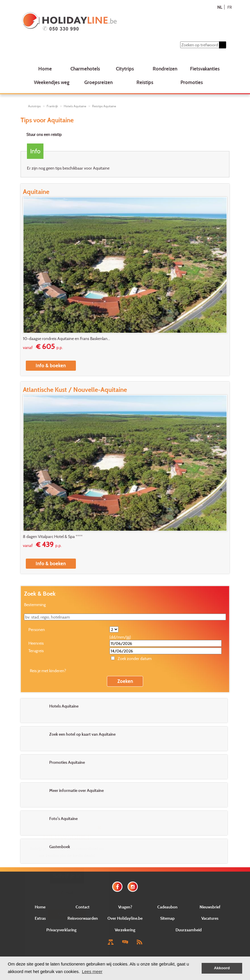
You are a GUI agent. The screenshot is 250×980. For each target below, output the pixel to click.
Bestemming (35, 604)
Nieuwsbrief (210, 907)
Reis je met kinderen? (48, 671)
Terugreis (36, 651)
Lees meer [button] (92, 971)
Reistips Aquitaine (104, 106)
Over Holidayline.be (125, 918)
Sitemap (167, 918)
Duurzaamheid (189, 930)
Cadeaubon (167, 907)
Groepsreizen (98, 82)
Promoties (192, 82)
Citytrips (125, 69)
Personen (37, 629)
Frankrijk (52, 106)
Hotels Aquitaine (75, 106)
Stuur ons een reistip (44, 134)
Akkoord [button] (222, 968)
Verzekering (125, 930)
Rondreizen (165, 69)
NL (220, 7)
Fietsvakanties (205, 69)
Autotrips (34, 106)
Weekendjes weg (52, 82)
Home (45, 69)
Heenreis (36, 643)
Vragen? (125, 907)
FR (230, 7)
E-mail (67, 893)
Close (67, 935)
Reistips (145, 82)
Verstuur (67, 914)
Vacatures (210, 918)
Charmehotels (85, 69)
